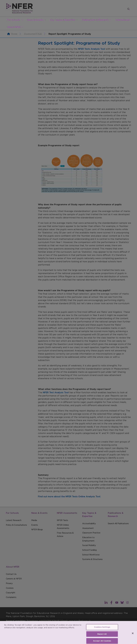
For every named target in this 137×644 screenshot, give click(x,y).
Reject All (102, 636)
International (122, 20)
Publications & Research (95, 20)
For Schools (14, 20)
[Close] (133, 636)
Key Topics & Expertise (63, 20)
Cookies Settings (102, 629)
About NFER (14, 27)
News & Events (35, 20)
